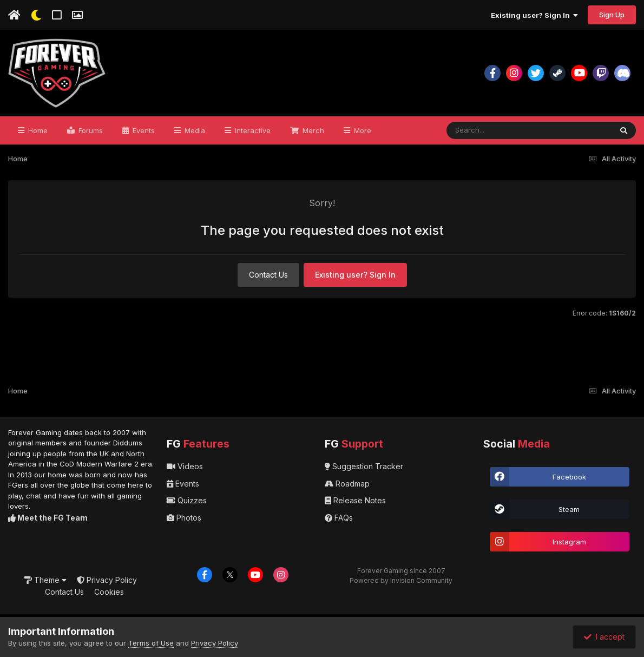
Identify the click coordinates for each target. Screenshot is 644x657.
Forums (90, 130)
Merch (312, 130)
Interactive (252, 130)
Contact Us (268, 275)
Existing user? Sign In (534, 15)
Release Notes (355, 500)
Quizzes (187, 500)
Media (194, 130)
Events (143, 130)
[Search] (500, 130)
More (362, 130)
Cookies (109, 592)
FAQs (339, 518)
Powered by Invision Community (401, 580)
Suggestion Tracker (364, 466)
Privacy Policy (107, 580)
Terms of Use (151, 643)
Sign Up (612, 15)
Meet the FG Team (48, 518)
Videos (185, 466)
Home (37, 130)
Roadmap (347, 484)
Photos (184, 518)
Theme (45, 580)
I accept (604, 637)
